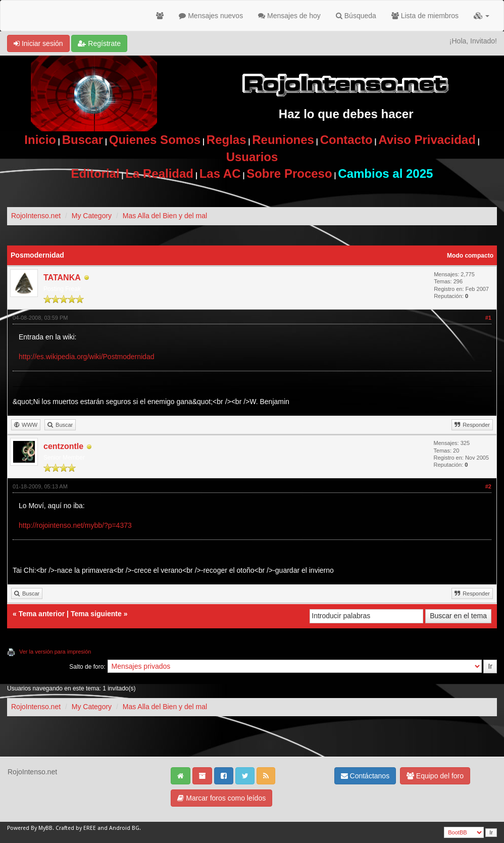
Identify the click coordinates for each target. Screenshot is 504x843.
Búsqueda (356, 16)
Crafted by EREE (76, 828)
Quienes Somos (155, 140)
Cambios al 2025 (385, 173)
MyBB (45, 828)
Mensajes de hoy (289, 16)
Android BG (124, 828)
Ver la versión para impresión (55, 652)
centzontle (63, 446)
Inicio (40, 140)
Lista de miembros (425, 16)
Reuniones (283, 140)
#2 (488, 486)
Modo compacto (470, 256)
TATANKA (62, 278)
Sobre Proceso (289, 173)
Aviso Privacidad (427, 140)
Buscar (83, 140)
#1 (488, 318)
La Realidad (159, 173)
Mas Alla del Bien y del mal (165, 216)
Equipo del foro (435, 776)
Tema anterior (42, 614)
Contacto (346, 140)
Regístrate (99, 43)
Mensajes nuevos (211, 16)
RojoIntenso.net (36, 216)
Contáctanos (365, 776)
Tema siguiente (96, 614)
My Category (92, 216)
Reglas (226, 140)
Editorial (95, 173)
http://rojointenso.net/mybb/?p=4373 (75, 525)
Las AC (220, 173)
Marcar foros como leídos (221, 798)
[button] (482, 16)
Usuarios (252, 157)
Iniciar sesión (38, 43)
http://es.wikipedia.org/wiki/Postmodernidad (86, 357)
